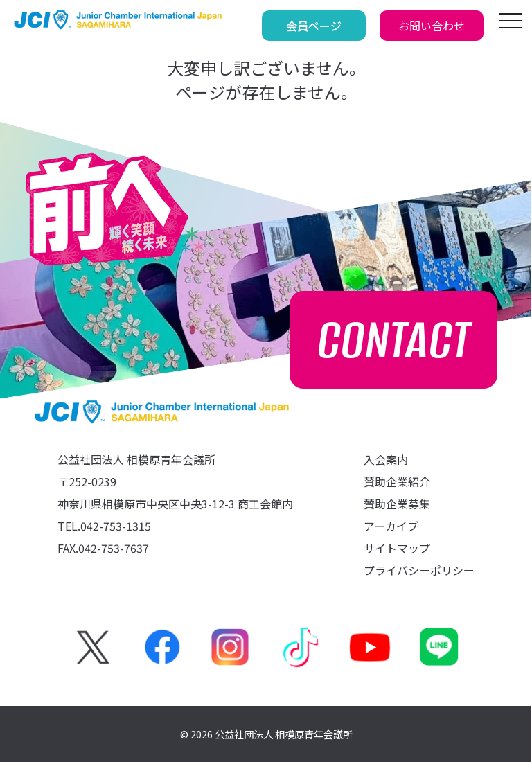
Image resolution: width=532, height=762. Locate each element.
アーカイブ (391, 526)
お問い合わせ (432, 26)
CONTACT (394, 340)
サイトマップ (397, 548)
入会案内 (386, 459)
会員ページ (314, 26)
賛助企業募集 (397, 504)
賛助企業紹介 (397, 481)
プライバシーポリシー (419, 570)
